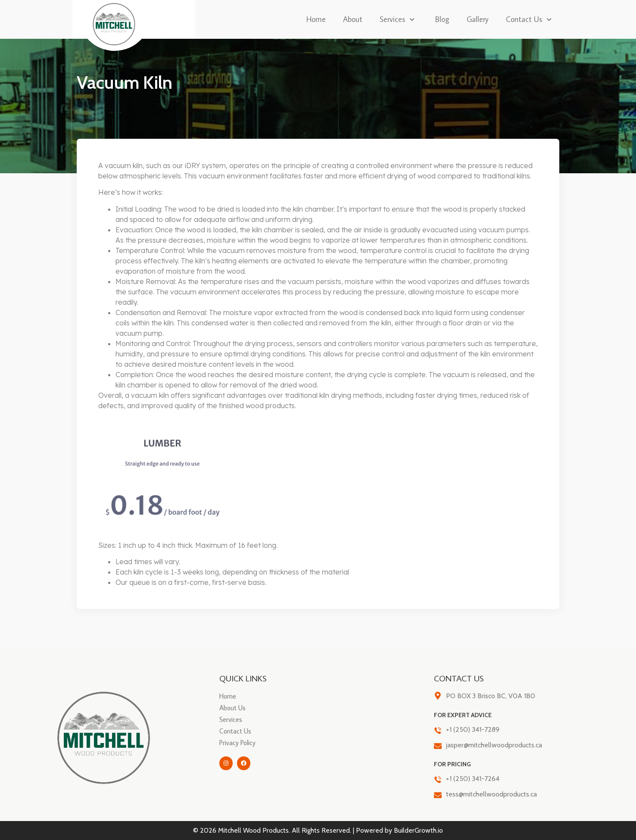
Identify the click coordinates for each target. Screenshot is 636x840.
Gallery (478, 19)
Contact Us (530, 20)
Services (399, 20)
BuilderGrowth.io (418, 830)
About (353, 19)
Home (316, 19)
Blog (442, 19)
